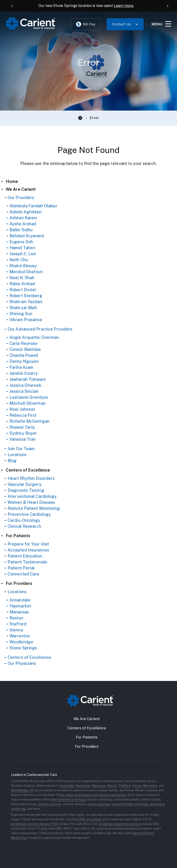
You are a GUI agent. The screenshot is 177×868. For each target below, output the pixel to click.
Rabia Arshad (22, 284)
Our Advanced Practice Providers (40, 329)
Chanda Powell (24, 355)
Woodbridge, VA (22, 790)
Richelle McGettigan (29, 421)
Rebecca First (23, 415)
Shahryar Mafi (23, 308)
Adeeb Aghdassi (25, 212)
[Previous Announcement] (11, 6)
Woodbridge (21, 642)
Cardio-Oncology (24, 520)
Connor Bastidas (25, 349)
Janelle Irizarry (24, 373)
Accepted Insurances (28, 550)
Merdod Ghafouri (26, 272)
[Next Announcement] (166, 6)
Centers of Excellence (28, 470)
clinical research (49, 804)
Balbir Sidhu (21, 230)
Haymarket (20, 606)
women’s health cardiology (130, 804)
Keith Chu (19, 260)
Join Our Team (21, 449)
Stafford (18, 624)
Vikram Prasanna (26, 320)
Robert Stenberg (26, 296)
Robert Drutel (23, 290)
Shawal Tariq (22, 427)
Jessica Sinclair (24, 391)
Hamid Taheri (22, 248)
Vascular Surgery (25, 484)
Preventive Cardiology (29, 514)
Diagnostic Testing (26, 490)
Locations (17, 455)
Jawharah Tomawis (28, 379)
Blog (12, 461)
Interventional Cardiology (32, 496)
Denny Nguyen (24, 361)
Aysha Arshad (23, 224)
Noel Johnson (22, 409)
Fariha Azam (21, 367)
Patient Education (25, 556)
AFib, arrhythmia (90, 819)
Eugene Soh (21, 242)
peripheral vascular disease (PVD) (35, 824)
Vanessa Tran (22, 439)
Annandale (20, 600)
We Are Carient (21, 189)
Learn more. (124, 6)
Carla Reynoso (23, 343)
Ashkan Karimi (23, 218)
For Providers (19, 583)
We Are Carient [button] (87, 719)
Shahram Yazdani (26, 302)
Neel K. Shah (22, 278)
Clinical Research (24, 526)
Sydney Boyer (23, 433)
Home (12, 181)
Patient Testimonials (27, 562)
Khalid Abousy (23, 266)
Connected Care (23, 574)
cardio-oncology (99, 804)
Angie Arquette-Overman (34, 337)
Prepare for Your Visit (28, 544)
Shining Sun (21, 314)
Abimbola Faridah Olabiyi (33, 206)
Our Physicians (22, 663)
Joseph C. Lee (23, 254)
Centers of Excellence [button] (87, 728)
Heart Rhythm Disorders (31, 478)
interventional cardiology (68, 799)
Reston (16, 618)
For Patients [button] (87, 737)
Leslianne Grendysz (29, 397)
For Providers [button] (87, 746)
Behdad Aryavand (27, 236)
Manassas (19, 612)
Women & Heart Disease (31, 502)
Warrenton (20, 636)
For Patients (18, 536)
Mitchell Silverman (28, 403)
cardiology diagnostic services (120, 824)
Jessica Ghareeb (25, 385)
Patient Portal (21, 568)
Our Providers (21, 198)
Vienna (16, 630)
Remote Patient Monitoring (34, 508)
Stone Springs (23, 648)
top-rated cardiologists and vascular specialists (93, 795)
